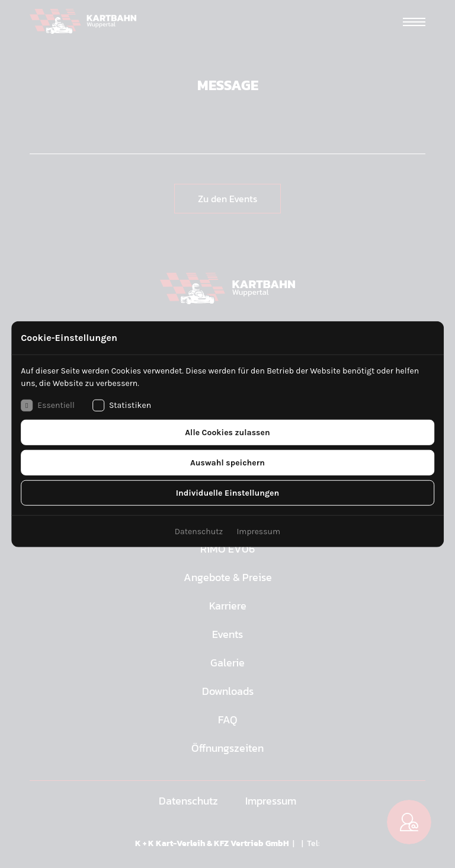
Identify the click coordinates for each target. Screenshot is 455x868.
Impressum (258, 531)
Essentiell (48, 405)
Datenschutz (199, 531)
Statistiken (122, 405)
